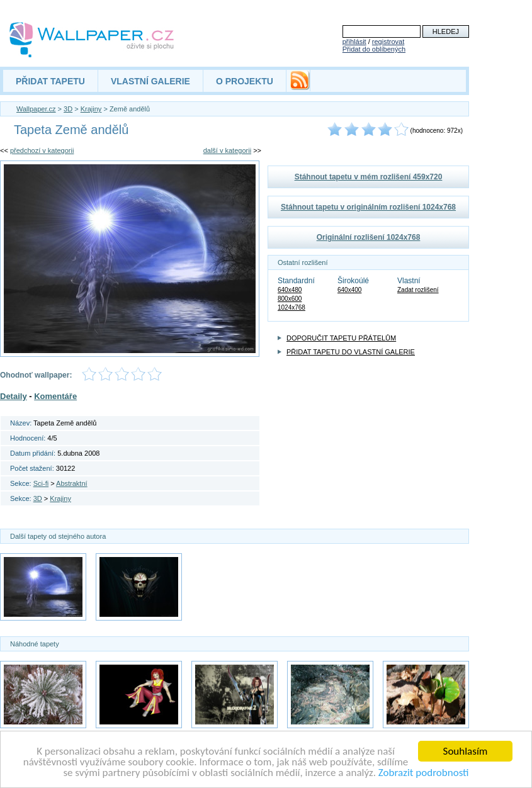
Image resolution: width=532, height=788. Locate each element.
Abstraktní (72, 483)
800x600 (290, 299)
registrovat (388, 42)
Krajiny (91, 109)
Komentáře (55, 396)
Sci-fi (41, 483)
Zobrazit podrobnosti (424, 773)
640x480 (290, 290)
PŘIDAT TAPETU (50, 81)
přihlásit (354, 42)
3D (68, 109)
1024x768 (291, 307)
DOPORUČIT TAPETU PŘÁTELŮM (341, 338)
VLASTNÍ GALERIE (150, 81)
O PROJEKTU (245, 81)
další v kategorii (227, 150)
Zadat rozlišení (418, 290)
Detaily (14, 396)
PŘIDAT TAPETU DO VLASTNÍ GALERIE (351, 352)
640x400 (349, 290)
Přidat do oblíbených (374, 49)
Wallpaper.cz (36, 109)
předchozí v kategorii (42, 150)
